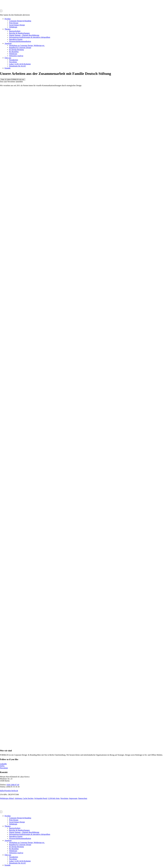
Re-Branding (14, 52)
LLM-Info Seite (54, 798)
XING (2, 766)
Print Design (14, 23)
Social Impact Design (17, 25)
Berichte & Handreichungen (19, 33)
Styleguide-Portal (41, 798)
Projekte (8, 19)
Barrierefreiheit (15, 31)
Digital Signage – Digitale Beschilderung (24, 35)
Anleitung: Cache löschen (24, 798)
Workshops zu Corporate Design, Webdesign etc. (27, 45)
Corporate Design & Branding (20, 21)
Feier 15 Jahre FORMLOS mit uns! (13, 79)
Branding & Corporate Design (20, 48)
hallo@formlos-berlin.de (9, 791)
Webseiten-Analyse (16, 56)
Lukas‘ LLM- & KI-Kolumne (20, 64)
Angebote (8, 43)
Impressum (73, 798)
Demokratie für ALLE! (18, 66)
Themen (8, 29)
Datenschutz (83, 798)
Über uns (8, 58)
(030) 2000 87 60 (13, 785)
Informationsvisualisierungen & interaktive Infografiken (30, 37)
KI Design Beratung (16, 50)
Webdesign (13, 27)
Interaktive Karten (16, 39)
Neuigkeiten (14, 60)
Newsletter (13, 62)
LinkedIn (3, 764)
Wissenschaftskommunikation (20, 41)
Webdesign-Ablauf (7, 798)
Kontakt (8, 68)
